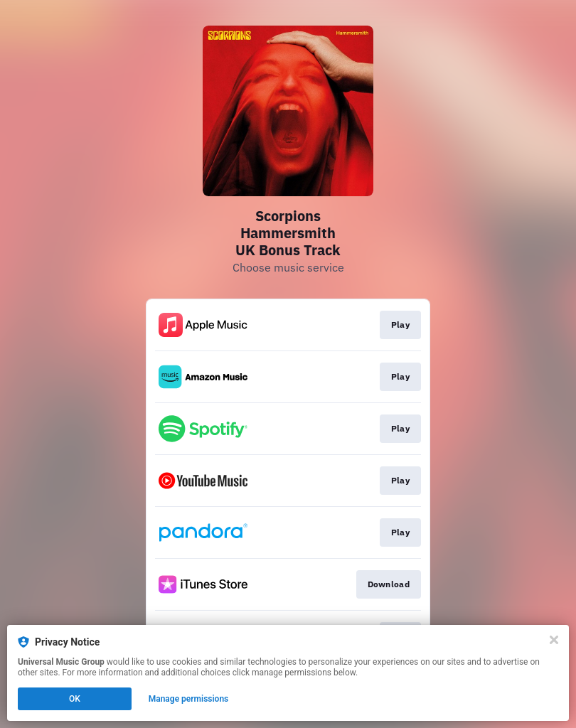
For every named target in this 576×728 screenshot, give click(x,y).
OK (75, 699)
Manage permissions (189, 699)
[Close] (554, 640)
